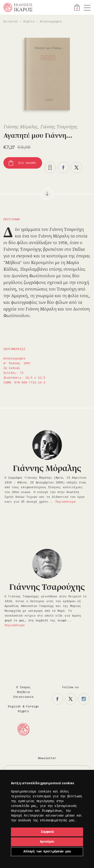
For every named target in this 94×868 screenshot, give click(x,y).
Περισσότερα (66, 502)
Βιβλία (29, 22)
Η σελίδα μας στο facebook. (57, 699)
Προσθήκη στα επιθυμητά (50, 167)
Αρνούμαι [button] (47, 842)
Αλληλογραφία (51, 22)
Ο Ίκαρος (23, 687)
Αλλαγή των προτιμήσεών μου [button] (47, 852)
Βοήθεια (23, 692)
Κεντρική (11, 22)
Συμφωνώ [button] (47, 832)
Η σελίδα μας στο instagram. (84, 699)
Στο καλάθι (27, 163)
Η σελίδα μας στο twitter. (71, 699)
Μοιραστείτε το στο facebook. (63, 167)
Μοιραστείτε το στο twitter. (76, 167)
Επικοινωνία (23, 697)
